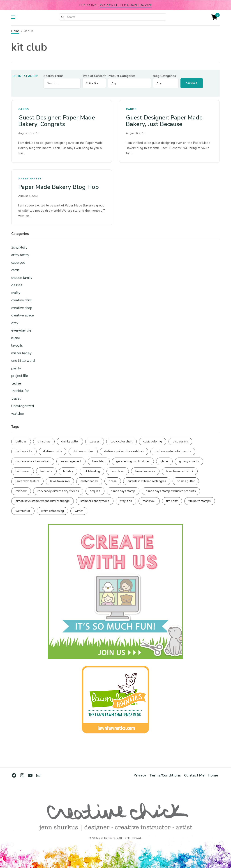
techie (16, 383)
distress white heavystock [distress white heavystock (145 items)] (33, 461)
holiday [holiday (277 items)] (68, 471)
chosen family (22, 278)
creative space (23, 315)
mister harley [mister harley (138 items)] (89, 481)
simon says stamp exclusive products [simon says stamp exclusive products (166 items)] (171, 491)
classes (17, 285)
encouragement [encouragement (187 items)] (71, 461)
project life (20, 376)
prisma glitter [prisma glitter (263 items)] (186, 481)
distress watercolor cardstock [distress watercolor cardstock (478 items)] (124, 451)
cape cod (18, 263)
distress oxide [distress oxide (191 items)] (53, 451)
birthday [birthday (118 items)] (21, 442)
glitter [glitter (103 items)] (164, 461)
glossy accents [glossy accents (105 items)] (189, 461)
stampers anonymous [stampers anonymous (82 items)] (95, 501)
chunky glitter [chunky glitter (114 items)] (70, 442)
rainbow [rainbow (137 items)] (21, 491)
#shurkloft (19, 247)
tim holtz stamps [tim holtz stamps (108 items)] (200, 501)
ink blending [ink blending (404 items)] (92, 471)
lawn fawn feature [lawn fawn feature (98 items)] (27, 481)
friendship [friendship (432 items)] (99, 461)
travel (16, 399)
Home (15, 31)
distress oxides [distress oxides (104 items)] (83, 451)
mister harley (21, 353)
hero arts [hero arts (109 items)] (46, 471)
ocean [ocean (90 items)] (113, 481)
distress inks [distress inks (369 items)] (24, 451)
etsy (15, 323)
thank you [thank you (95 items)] (149, 501)
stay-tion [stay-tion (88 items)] (126, 501)
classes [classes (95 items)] (95, 442)
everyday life (21, 330)
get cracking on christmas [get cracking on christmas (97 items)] (133, 461)
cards (24, 109)
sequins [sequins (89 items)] (95, 491)
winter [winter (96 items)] (79, 511)
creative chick (22, 300)
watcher (18, 414)
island (16, 338)
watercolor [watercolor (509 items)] (23, 511)
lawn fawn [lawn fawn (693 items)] (118, 471)
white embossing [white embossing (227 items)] (52, 511)
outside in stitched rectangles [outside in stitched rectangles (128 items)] (147, 481)
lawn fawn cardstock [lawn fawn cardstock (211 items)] (180, 471)
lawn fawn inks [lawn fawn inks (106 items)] (60, 481)
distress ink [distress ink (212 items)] (180, 442)
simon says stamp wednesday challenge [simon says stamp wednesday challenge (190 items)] (43, 501)
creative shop (22, 308)
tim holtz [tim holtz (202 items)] (172, 501)
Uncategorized (23, 406)
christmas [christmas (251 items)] (44, 442)
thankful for (20, 391)
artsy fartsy (30, 179)
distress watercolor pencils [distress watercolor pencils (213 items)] (173, 451)
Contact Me (194, 775)
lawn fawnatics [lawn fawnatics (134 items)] (145, 471)
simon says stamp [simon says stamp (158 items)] (123, 491)
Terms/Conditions (165, 775)
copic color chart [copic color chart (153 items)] (121, 442)
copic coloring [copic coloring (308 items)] (153, 442)
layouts (17, 346)
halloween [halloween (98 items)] (23, 471)
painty (16, 368)
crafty (16, 293)
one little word (23, 361)
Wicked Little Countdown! (126, 5)
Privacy (140, 775)
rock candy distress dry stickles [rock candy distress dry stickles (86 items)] (58, 491)
